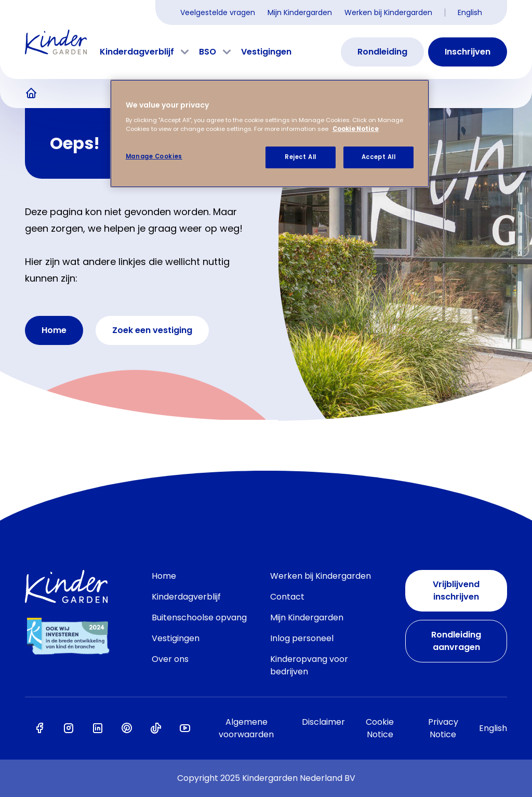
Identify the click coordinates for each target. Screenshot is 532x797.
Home (54, 330)
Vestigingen (266, 52)
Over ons (170, 659)
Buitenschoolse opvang (199, 617)
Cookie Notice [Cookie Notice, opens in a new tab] (356, 129)
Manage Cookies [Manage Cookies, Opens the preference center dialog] (154, 156)
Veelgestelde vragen (218, 12)
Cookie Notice (380, 728)
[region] (270, 134)
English (470, 12)
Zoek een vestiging (152, 330)
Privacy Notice (443, 728)
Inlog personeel (302, 638)
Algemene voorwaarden (246, 728)
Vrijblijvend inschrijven (456, 590)
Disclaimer (323, 722)
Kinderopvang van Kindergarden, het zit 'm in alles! (31, 94)
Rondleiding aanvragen (456, 641)
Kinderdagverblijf (137, 52)
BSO (208, 52)
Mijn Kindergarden (300, 12)
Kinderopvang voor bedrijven (309, 665)
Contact (287, 597)
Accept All (379, 157)
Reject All (301, 157)
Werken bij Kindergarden (388, 12)
